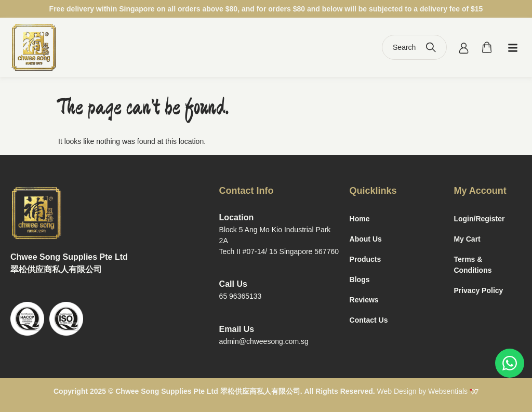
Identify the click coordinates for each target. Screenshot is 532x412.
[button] (513, 47)
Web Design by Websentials (428, 391)
